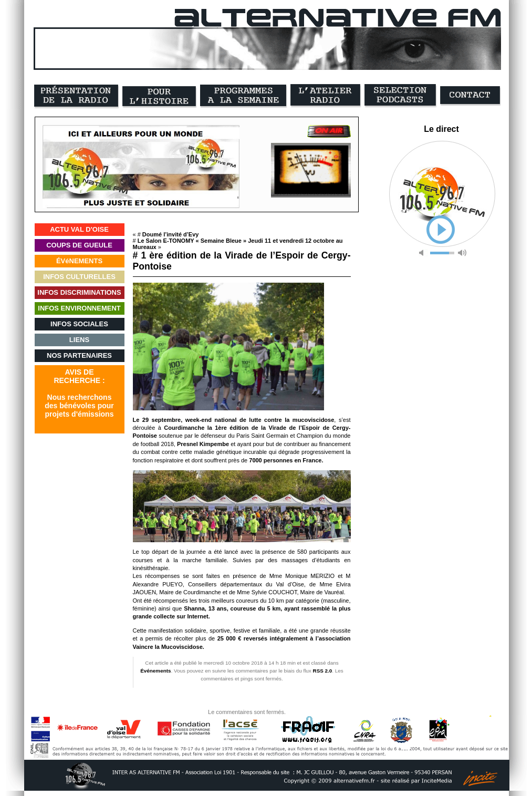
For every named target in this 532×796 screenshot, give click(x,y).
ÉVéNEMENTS (79, 261)
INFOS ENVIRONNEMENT (79, 308)
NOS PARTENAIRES (79, 355)
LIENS (79, 340)
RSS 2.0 (323, 671)
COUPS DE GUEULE (79, 245)
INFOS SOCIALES (79, 324)
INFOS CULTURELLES (79, 277)
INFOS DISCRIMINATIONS (79, 292)
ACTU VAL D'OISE (79, 229)
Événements (155, 671)
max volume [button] (462, 253)
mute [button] (423, 253)
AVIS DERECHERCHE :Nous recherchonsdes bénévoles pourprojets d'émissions (79, 393)
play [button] (441, 230)
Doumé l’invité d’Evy (171, 234)
